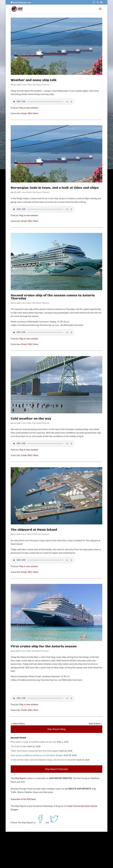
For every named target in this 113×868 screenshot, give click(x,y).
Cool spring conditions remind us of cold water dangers (37, 755)
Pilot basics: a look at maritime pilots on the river (34, 742)
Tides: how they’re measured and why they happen (35, 751)
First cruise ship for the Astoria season (44, 646)
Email (24, 113)
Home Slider (27, 85)
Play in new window (29, 108)
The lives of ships (19, 746)
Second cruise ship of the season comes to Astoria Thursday (53, 297)
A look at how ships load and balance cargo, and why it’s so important (44, 760)
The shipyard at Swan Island (34, 530)
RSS (30, 113)
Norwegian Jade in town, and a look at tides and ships (55, 188)
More (36, 113)
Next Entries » (96, 724)
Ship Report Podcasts (41, 85)
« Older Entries (18, 724)
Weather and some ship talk (34, 80)
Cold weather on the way (31, 419)
